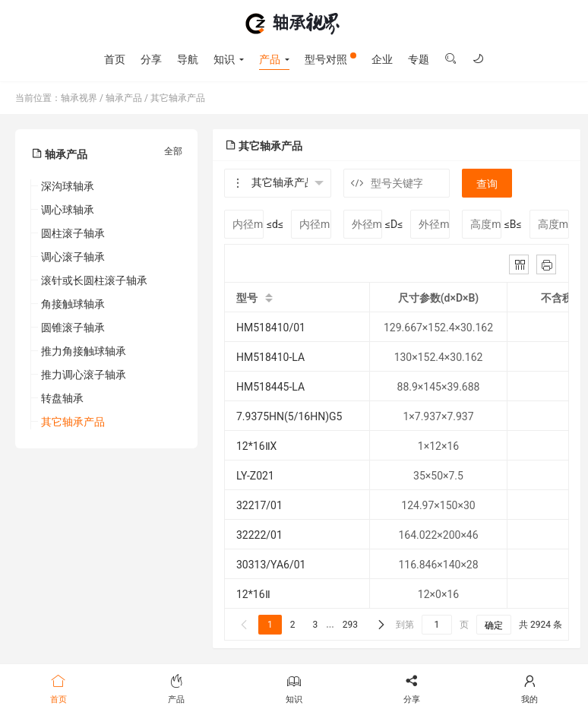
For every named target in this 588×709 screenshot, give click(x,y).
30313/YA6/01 (271, 565)
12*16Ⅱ (253, 594)
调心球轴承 (68, 210)
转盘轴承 (62, 398)
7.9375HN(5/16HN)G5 (289, 416)
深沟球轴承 (68, 186)
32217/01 (259, 505)
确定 (494, 625)
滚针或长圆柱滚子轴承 (94, 280)
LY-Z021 (255, 476)
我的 (529, 688)
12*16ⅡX (256, 446)
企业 (382, 59)
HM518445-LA (270, 387)
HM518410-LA (270, 357)
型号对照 (330, 59)
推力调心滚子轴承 (84, 375)
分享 (151, 59)
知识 (224, 59)
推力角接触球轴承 (84, 351)
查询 (487, 184)
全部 (173, 151)
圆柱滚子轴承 (73, 233)
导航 (188, 59)
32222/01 (259, 535)
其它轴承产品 (178, 98)
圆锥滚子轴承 (73, 328)
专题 (419, 59)
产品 (270, 59)
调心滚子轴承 (73, 257)
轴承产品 (124, 98)
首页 (115, 59)
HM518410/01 (271, 328)
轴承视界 (294, 24)
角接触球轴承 (73, 304)
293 (350, 625)
